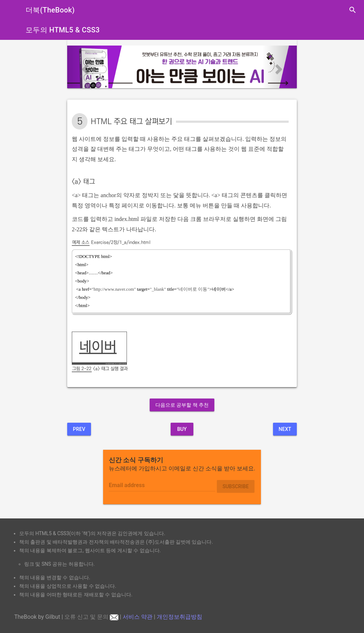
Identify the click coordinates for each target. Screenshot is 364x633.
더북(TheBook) (50, 10)
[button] (84, 67)
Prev (79, 429)
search (353, 10)
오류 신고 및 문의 (91, 617)
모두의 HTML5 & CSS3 (63, 30)
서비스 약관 (138, 617)
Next (285, 429)
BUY (182, 429)
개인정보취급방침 (180, 617)
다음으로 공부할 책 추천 (182, 405)
